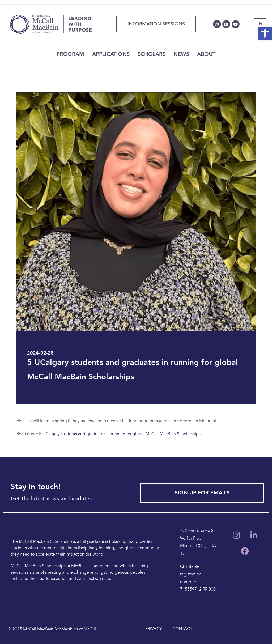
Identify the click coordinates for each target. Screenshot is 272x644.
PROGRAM (70, 54)
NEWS (181, 54)
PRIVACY (154, 629)
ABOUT (206, 54)
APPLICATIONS (111, 54)
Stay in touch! (36, 487)
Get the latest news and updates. (52, 499)
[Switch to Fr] (261, 24)
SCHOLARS (152, 54)
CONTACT (182, 629)
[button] (265, 33)
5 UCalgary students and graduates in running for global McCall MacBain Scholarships (120, 434)
